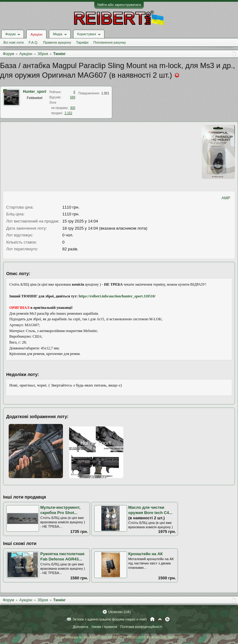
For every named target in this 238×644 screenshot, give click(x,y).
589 (73, 97)
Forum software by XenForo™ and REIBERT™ (119, 637)
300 (73, 108)
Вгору (160, 619)
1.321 (105, 93)
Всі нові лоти (13, 42)
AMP (226, 198)
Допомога (80, 627)
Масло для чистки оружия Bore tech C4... (150, 510)
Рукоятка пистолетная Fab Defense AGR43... (62, 556)
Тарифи (82, 42)
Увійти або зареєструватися (119, 5)
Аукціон (36, 34)
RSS (167, 619)
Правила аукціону (57, 42)
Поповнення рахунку (110, 42)
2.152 (68, 113)
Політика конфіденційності (141, 627)
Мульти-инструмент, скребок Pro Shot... (60, 510)
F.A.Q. (33, 42)
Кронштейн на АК (146, 554)
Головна (152, 619)
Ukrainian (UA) (119, 612)
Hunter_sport (35, 92)
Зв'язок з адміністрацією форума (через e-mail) (110, 619)
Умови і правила (104, 627)
